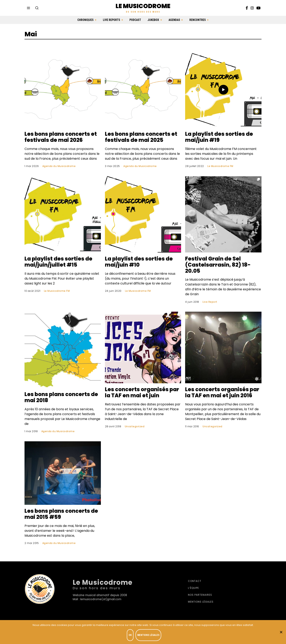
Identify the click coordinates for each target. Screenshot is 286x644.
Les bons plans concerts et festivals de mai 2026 (61, 137)
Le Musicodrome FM (220, 166)
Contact (195, 581)
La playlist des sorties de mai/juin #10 (139, 262)
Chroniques (85, 20)
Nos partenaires (200, 595)
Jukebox (153, 20)
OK (130, 635)
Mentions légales (201, 602)
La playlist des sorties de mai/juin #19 (219, 137)
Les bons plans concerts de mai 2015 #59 (61, 514)
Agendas (174, 20)
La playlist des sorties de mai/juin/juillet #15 (58, 262)
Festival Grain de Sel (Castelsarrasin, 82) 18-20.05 (218, 265)
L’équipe (193, 588)
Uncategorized (135, 426)
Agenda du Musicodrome (59, 166)
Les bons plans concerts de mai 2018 (61, 397)
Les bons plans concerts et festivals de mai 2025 (141, 137)
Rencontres (198, 20)
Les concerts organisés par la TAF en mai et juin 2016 (222, 392)
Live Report (210, 302)
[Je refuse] (281, 632)
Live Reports (112, 20)
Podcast (135, 20)
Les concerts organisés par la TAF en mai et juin (142, 392)
